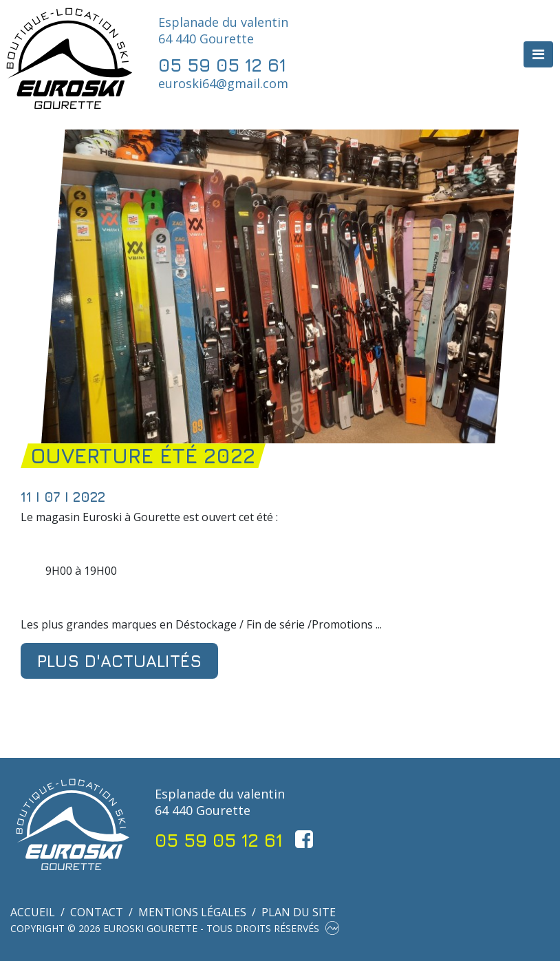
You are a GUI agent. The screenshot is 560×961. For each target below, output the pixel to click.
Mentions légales (192, 912)
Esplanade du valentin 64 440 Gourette (223, 30)
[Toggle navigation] (538, 54)
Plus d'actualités (119, 661)
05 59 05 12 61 (222, 65)
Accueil (33, 912)
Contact (97, 912)
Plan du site (299, 912)
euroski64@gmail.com (223, 83)
